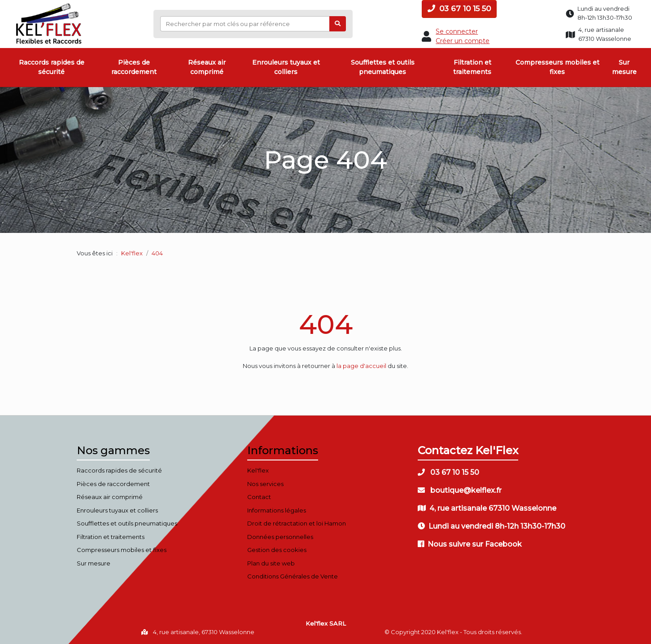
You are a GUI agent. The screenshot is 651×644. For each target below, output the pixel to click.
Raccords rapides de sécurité (52, 67)
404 (326, 324)
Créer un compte (463, 41)
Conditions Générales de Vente (293, 576)
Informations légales (277, 510)
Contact (259, 497)
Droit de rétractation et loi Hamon (297, 523)
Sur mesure (624, 67)
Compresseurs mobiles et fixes (557, 67)
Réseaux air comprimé (207, 67)
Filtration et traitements (472, 67)
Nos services (265, 484)
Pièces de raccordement (134, 67)
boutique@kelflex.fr (460, 490)
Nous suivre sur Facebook (470, 544)
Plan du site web (271, 563)
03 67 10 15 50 (459, 9)
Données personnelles (280, 537)
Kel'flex (132, 253)
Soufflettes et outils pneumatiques (383, 67)
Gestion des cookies (277, 550)
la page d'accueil (361, 366)
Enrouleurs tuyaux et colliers (286, 67)
